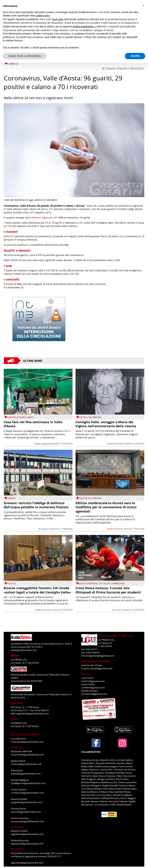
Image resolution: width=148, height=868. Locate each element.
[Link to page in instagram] (122, 746)
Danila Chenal (116, 68)
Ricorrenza (95, 417)
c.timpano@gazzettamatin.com (27, 793)
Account (85, 674)
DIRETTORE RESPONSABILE (25, 735)
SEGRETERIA (17, 827)
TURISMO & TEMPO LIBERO (20, 417)
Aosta (37, 444)
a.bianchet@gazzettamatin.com (27, 755)
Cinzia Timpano (122, 610)
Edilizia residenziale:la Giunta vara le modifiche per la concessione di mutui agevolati (106, 507)
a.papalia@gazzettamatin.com (27, 802)
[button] (143, 6)
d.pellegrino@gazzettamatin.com (28, 783)
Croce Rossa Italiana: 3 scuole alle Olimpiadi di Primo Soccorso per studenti (108, 590)
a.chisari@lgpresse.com (100, 668)
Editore (15, 656)
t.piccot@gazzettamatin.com (26, 812)
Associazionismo (88, 583)
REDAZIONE (17, 703)
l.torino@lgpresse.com (93, 681)
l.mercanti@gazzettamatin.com (27, 742)
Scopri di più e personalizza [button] (25, 56)
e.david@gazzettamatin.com (26, 774)
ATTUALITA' (105, 583)
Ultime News (33, 361)
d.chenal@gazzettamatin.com (26, 764)
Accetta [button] (135, 56)
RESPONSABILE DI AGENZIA (96, 661)
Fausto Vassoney (50, 529)
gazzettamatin (51, 444)
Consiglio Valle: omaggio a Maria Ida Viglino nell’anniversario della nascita (106, 424)
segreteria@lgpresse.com (101, 656)
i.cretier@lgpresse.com (93, 688)
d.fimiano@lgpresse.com (94, 694)
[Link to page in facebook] (96, 743)
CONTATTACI (18, 849)
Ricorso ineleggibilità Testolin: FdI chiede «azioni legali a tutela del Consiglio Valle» (37, 590)
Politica (83, 417)
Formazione (118, 583)
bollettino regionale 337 (44, 218)
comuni (11, 498)
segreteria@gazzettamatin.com (33, 713)
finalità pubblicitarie (83, 27)
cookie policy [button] (43, 16)
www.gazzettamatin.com (24, 650)
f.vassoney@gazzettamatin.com (27, 821)
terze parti (58, 19)
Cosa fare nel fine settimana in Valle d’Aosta (33, 424)
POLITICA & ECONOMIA (90, 498)
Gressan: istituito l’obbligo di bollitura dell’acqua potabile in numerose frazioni (36, 505)
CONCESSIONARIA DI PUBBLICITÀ (116, 636)
